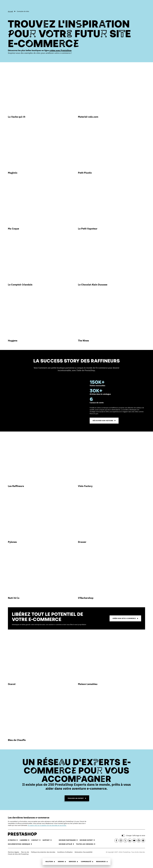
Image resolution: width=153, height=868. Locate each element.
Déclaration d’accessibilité (83, 852)
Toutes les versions (86, 844)
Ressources (102, 861)
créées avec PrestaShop (60, 50)
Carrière (25, 840)
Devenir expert (87, 840)
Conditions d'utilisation (65, 852)
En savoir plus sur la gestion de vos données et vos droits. (47, 825)
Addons (62, 861)
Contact (36, 840)
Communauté (87, 861)
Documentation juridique (20, 844)
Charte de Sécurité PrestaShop (18, 854)
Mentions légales (14, 852)
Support (47, 840)
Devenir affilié (66, 844)
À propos (13, 840)
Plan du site (25, 852)
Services (73, 861)
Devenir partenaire (68, 840)
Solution (50, 861)
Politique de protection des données (43, 852)
